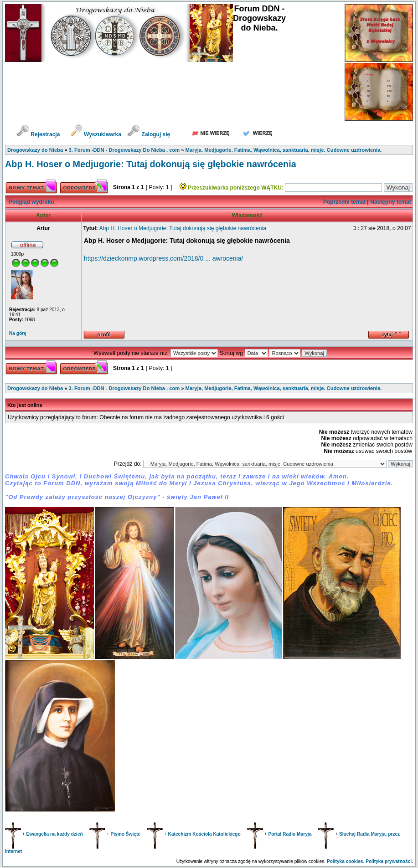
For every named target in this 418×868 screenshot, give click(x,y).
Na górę (18, 333)
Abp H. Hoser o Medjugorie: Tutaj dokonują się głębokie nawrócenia (151, 164)
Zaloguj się (149, 134)
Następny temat (390, 202)
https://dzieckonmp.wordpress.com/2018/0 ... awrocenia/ (163, 258)
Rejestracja (38, 134)
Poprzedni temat (344, 202)
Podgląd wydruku (31, 202)
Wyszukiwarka (97, 134)
